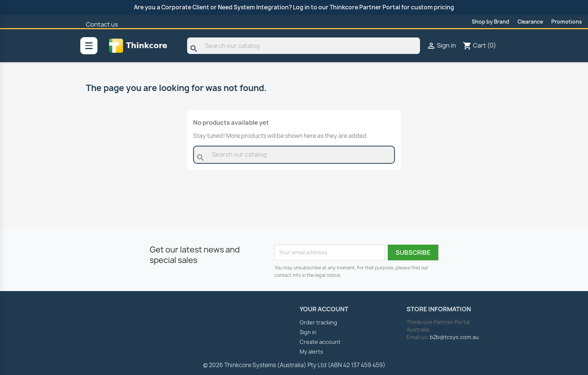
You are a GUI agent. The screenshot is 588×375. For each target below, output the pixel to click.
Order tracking (318, 322)
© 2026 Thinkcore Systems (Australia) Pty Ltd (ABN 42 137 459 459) (294, 365)
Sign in (308, 332)
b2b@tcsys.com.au (454, 337)
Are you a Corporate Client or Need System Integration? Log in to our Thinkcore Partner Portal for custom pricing (294, 7)
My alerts (311, 352)
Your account (324, 309)
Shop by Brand (490, 22)
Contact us (102, 24)
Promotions (567, 22)
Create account (320, 342)
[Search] (304, 46)
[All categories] (89, 46)
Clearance (530, 22)
